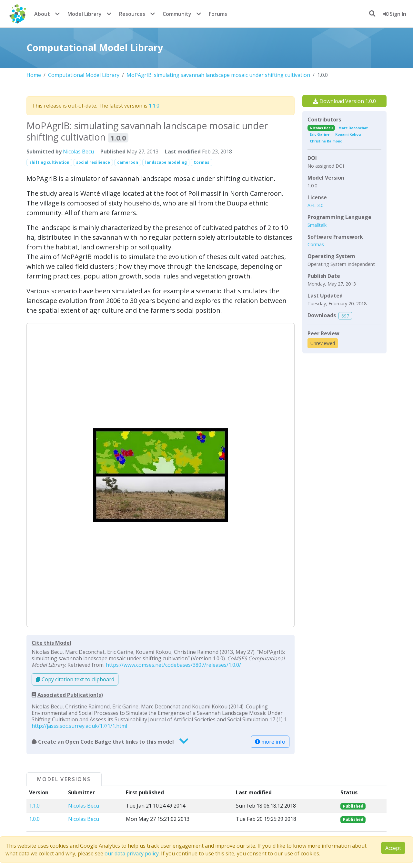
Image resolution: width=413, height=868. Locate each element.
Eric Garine (320, 134)
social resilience (93, 162)
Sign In (395, 14)
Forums (218, 14)
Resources (132, 14)
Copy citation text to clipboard (75, 679)
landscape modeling (166, 162)
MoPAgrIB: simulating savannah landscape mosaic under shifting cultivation (218, 75)
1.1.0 (154, 106)
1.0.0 (34, 819)
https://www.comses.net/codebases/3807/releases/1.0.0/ (173, 665)
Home (34, 75)
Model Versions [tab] (64, 779)
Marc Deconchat (353, 128)
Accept (393, 848)
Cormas (201, 162)
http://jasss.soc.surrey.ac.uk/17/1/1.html (79, 726)
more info (270, 742)
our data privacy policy (132, 853)
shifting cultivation (49, 162)
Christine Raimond (326, 141)
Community (177, 14)
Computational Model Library (84, 75)
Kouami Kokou (348, 134)
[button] (161, 475)
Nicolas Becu (78, 152)
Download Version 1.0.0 (344, 101)
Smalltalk (317, 225)
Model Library (85, 14)
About (42, 14)
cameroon (128, 162)
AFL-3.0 (315, 205)
